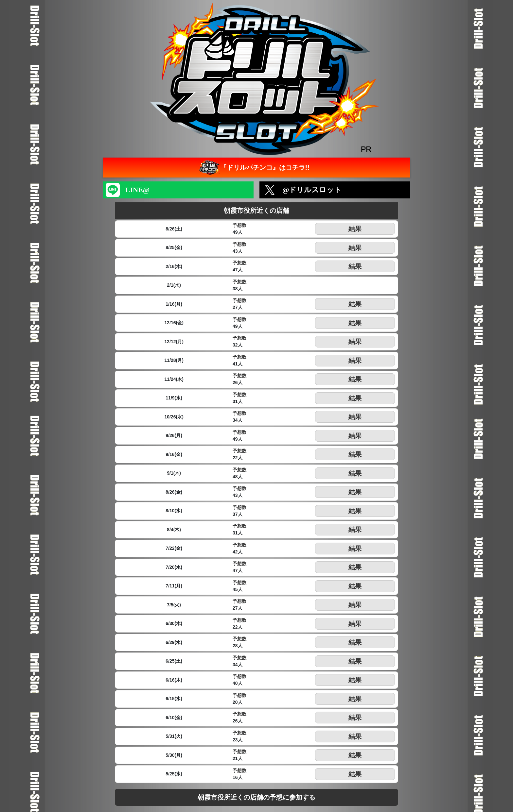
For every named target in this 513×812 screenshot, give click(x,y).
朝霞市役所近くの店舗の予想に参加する (256, 797)
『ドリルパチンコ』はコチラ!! (253, 168)
